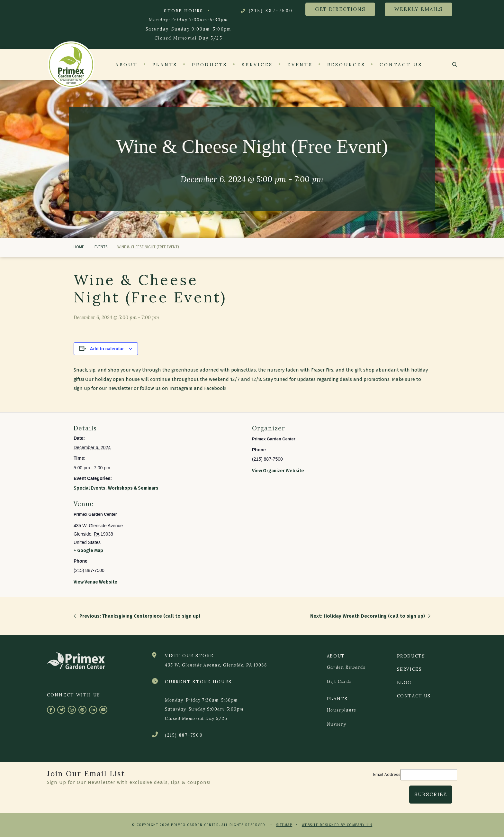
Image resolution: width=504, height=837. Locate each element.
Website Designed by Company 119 (337, 825)
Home (79, 247)
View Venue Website (95, 582)
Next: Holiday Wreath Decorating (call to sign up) (370, 616)
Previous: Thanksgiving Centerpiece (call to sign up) (137, 616)
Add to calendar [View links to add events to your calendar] (107, 349)
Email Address (387, 774)
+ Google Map (88, 551)
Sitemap (284, 825)
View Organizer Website (278, 471)
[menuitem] (357, 668)
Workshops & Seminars (133, 488)
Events (101, 247)
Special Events (90, 488)
